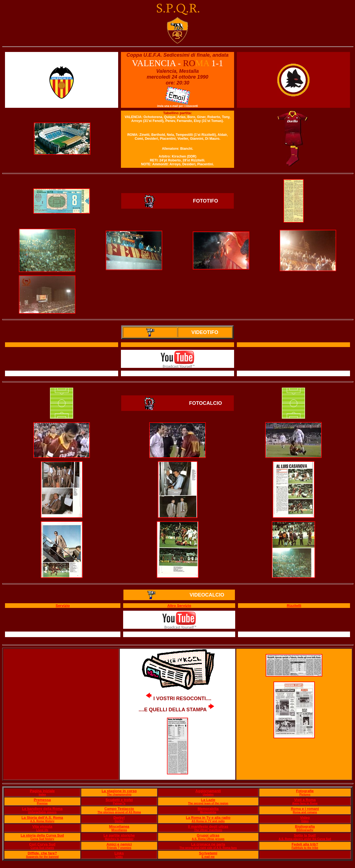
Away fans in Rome (305, 803)
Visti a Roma (305, 800)
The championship (119, 795)
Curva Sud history (42, 839)
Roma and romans (305, 812)
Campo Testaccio (119, 809)
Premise (42, 803)
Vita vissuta (42, 826)
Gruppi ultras (208, 835)
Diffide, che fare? (42, 853)
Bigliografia (305, 826)
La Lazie (208, 800)
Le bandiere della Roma (42, 809)
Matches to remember (119, 839)
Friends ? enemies (119, 848)
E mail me (208, 857)
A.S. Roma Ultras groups (208, 839)
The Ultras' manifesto (208, 830)
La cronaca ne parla (208, 844)
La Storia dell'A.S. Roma (42, 818)
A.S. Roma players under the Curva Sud (305, 839)
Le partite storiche (119, 835)
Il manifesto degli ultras (208, 826)
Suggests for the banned (42, 857)
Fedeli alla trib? (305, 844)
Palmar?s (119, 803)
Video (305, 818)
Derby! (119, 818)
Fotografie (305, 791)
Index (42, 795)
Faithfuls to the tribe (305, 848)
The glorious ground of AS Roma (119, 812)
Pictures (305, 795)
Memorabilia (208, 809)
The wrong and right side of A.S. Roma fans (208, 848)
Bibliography (305, 830)
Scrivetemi (208, 853)
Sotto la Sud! (305, 835)
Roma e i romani (305, 809)
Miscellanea (119, 826)
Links (119, 853)
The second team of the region (208, 803)
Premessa (42, 800)
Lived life (42, 830)
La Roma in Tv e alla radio (208, 818)
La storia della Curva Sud (42, 835)
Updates (208, 795)
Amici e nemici (119, 844)
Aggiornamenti (208, 791)
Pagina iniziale (42, 791)
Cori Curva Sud (42, 844)
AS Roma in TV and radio (208, 821)
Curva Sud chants (42, 848)
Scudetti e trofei (119, 800)
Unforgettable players (42, 812)
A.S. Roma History (42, 821)
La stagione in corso (119, 791)
